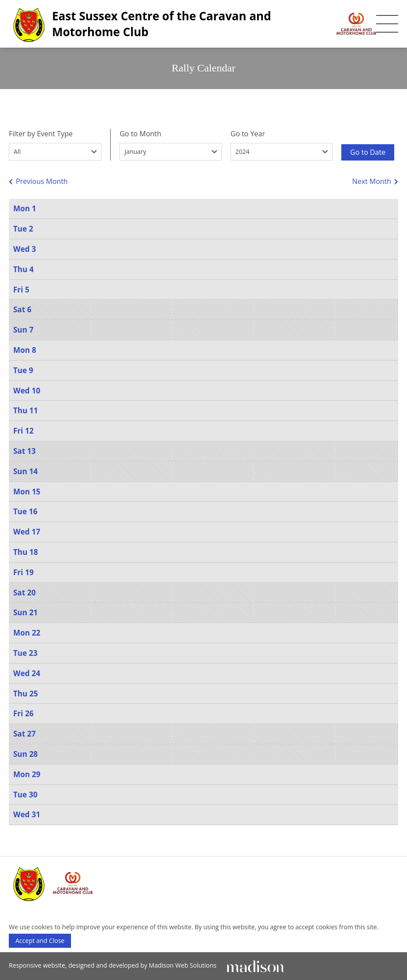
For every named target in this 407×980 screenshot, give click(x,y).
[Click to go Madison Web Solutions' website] (255, 965)
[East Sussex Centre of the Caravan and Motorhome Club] (192, 24)
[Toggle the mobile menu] (387, 24)
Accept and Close (40, 941)
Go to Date (368, 152)
